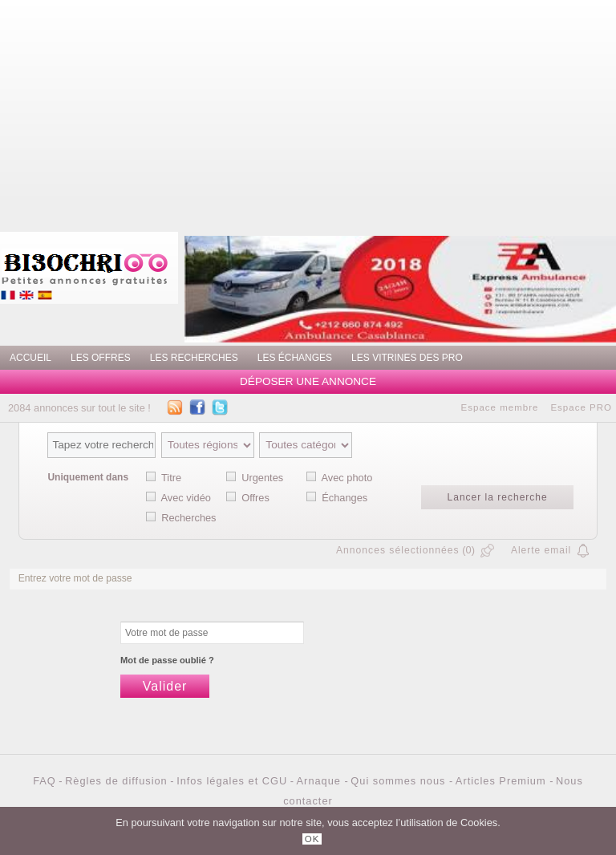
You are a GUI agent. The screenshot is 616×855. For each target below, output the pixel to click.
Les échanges (295, 358)
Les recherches (194, 358)
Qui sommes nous (400, 781)
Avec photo (347, 478)
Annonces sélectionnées (398, 550)
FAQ (45, 781)
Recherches (188, 518)
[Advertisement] (370, 112)
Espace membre (500, 407)
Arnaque (321, 781)
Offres (255, 498)
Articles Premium (503, 781)
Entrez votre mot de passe (75, 578)
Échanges (344, 498)
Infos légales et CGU (232, 781)
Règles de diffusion (116, 781)
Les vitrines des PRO (407, 358)
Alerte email (541, 550)
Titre (171, 478)
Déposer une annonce (308, 381)
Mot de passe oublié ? (167, 660)
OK (312, 839)
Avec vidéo (186, 498)
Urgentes (262, 478)
